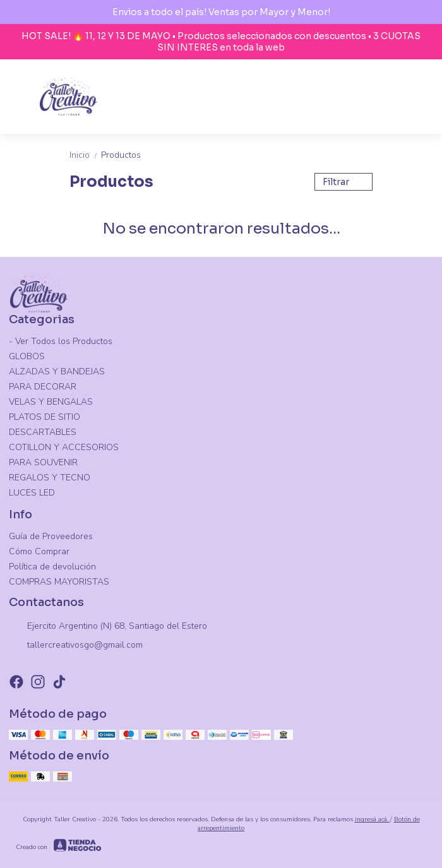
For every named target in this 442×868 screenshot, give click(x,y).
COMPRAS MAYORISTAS (59, 582)
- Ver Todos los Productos (61, 341)
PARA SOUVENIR (43, 462)
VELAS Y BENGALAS (51, 402)
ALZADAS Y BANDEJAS (57, 372)
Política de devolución (52, 567)
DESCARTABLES (43, 432)
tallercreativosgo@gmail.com (76, 646)
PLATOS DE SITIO (45, 417)
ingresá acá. (373, 819)
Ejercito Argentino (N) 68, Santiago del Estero (108, 627)
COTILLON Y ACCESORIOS (64, 447)
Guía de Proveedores (51, 536)
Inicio (85, 155)
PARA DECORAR (43, 387)
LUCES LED (32, 493)
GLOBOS (27, 356)
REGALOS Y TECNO (50, 478)
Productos (121, 155)
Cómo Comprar (39, 551)
